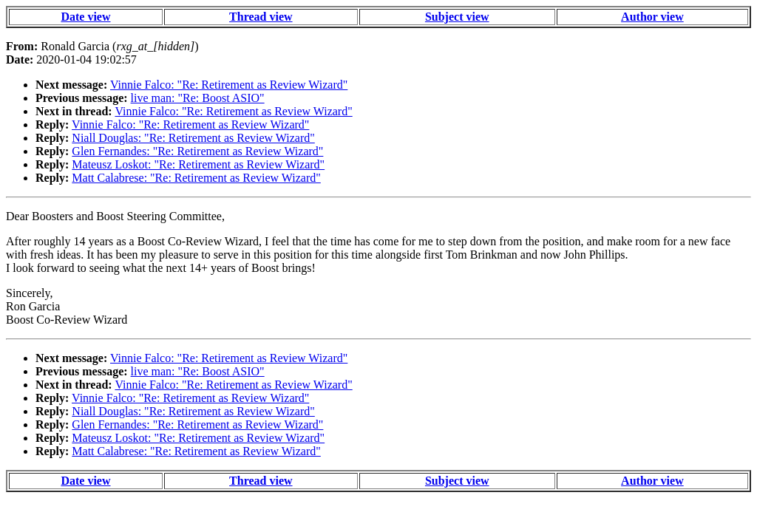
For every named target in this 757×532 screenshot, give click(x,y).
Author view (652, 17)
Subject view (457, 17)
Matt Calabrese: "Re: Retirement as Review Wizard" (196, 178)
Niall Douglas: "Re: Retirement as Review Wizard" (193, 138)
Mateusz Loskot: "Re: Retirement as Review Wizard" (198, 164)
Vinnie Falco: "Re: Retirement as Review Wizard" (229, 85)
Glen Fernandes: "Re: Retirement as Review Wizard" (197, 151)
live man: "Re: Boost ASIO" (198, 98)
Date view (85, 17)
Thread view (261, 17)
